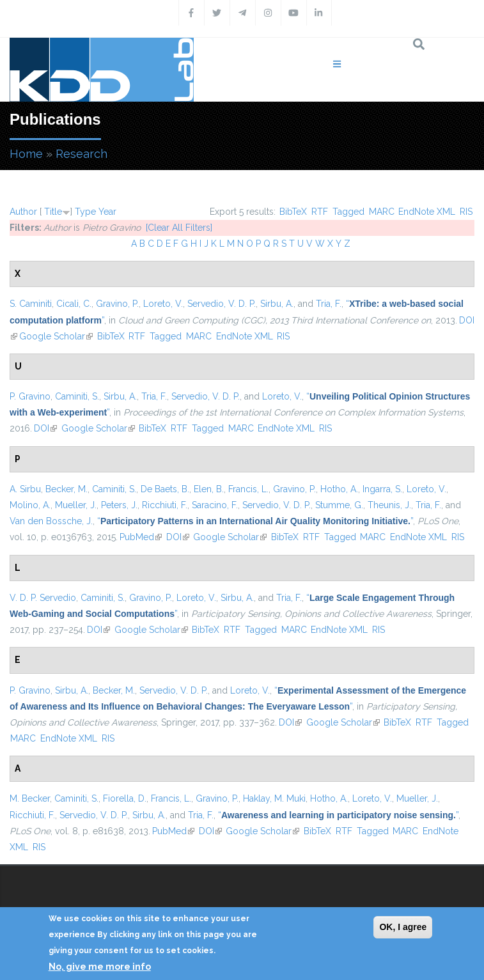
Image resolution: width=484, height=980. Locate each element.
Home (26, 154)
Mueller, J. (76, 505)
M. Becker (30, 798)
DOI (45, 428)
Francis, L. (248, 489)
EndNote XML (427, 212)
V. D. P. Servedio (43, 598)
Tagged (348, 212)
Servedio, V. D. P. (222, 304)
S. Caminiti (31, 304)
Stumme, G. (339, 505)
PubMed (141, 537)
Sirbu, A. (277, 304)
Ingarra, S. (382, 489)
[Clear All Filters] (179, 228)
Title (53, 212)
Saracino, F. (215, 505)
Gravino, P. (117, 304)
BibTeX (293, 212)
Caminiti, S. (77, 396)
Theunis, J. (389, 505)
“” (255, 521)
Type (85, 212)
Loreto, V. (163, 304)
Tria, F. (329, 304)
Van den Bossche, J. (51, 521)
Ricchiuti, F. (165, 505)
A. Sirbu (25, 489)
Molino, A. (30, 505)
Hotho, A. (339, 489)
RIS (466, 212)
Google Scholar (56, 336)
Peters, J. (119, 505)
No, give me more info (100, 967)
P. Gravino (30, 396)
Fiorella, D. (125, 798)
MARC (382, 212)
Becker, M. (66, 489)
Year (107, 212)
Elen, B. (209, 489)
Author (23, 212)
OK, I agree (403, 927)
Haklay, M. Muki (274, 798)
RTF (320, 212)
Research (82, 154)
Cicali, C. (74, 304)
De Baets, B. (165, 489)
